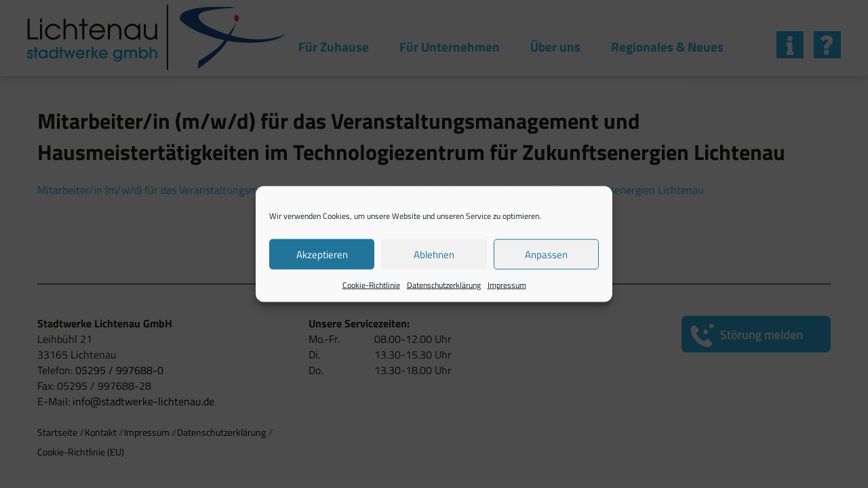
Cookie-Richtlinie (371, 285)
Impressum (507, 285)
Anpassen (546, 254)
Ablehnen (434, 254)
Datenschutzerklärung (444, 285)
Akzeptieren (322, 254)
